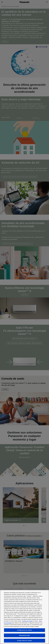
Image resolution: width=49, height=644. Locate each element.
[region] (24, 617)
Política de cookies (27, 621)
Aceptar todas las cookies (25, 641)
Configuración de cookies (24, 630)
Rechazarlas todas (24, 635)
